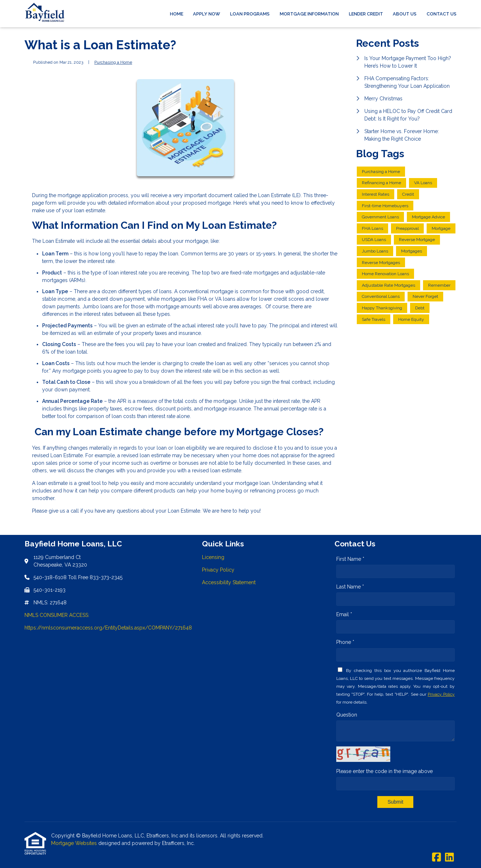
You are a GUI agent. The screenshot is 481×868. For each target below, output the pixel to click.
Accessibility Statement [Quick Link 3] (229, 582)
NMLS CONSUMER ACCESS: (57, 615)
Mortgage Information (309, 14)
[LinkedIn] (449, 858)
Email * (344, 614)
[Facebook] (437, 858)
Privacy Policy (441, 694)
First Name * (350, 559)
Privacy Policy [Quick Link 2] (218, 570)
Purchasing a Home (113, 62)
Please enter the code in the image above (385, 771)
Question (347, 715)
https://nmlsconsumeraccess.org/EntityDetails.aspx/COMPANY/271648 (108, 628)
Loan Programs (250, 14)
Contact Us (442, 14)
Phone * (345, 642)
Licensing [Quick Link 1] (213, 557)
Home (177, 14)
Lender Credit (366, 14)
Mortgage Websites (75, 843)
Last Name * (350, 587)
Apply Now (206, 14)
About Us (405, 14)
